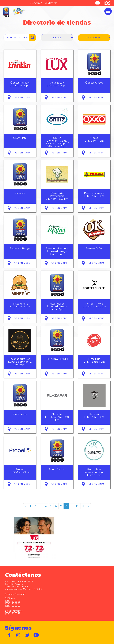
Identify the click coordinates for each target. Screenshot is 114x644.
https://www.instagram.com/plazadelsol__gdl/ (18, 635)
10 (77, 506)
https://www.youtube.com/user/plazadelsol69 (36, 635)
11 (83, 506)
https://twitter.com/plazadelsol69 (27, 635)
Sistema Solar (19, 11)
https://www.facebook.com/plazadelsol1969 (9, 635)
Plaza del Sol (6, 12)
